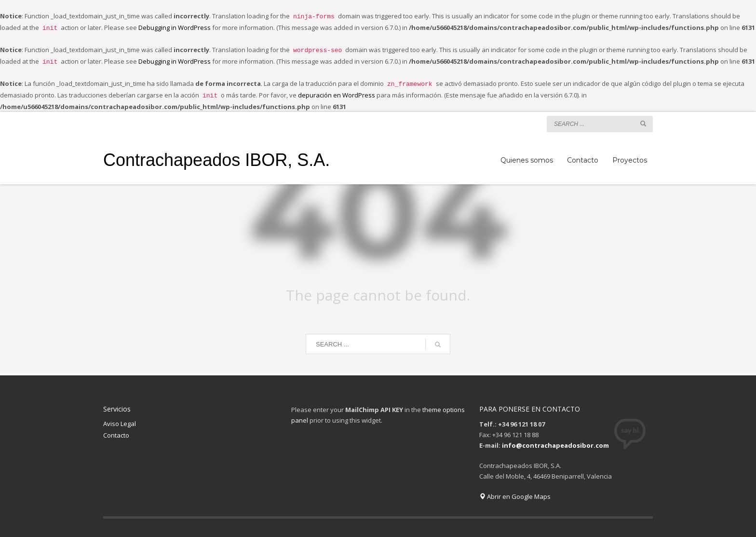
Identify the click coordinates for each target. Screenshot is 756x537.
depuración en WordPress (337, 90)
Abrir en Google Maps (515, 491)
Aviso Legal (120, 418)
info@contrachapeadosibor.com (555, 440)
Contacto (116, 429)
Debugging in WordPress (175, 27)
